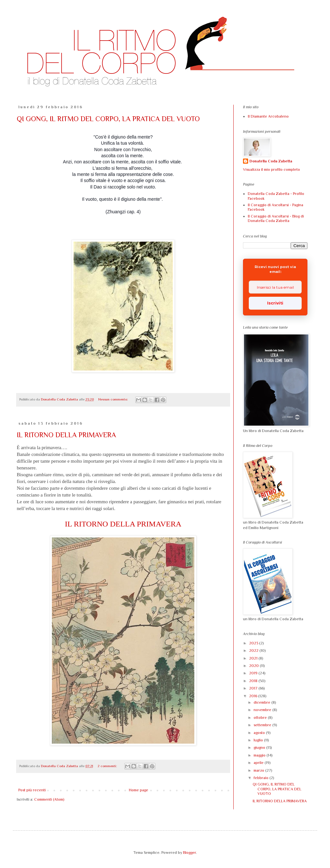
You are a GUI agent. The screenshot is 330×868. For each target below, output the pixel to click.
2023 (254, 643)
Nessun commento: (114, 399)
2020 (254, 666)
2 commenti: (108, 766)
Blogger (189, 853)
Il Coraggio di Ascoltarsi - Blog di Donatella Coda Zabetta (276, 218)
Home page (139, 790)
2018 (254, 681)
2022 (254, 651)
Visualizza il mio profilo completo (272, 169)
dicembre (262, 702)
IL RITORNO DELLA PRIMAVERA (66, 435)
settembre (263, 725)
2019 (254, 673)
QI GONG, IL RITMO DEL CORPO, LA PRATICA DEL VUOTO (108, 119)
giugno (260, 747)
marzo (259, 770)
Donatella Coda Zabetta (271, 161)
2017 (254, 688)
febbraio (262, 778)
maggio (260, 755)
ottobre (261, 718)
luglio (259, 740)
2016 (254, 696)
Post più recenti (32, 790)
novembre (263, 710)
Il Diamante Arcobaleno (268, 116)
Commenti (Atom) (49, 799)
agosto (260, 733)
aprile (259, 763)
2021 (254, 658)
